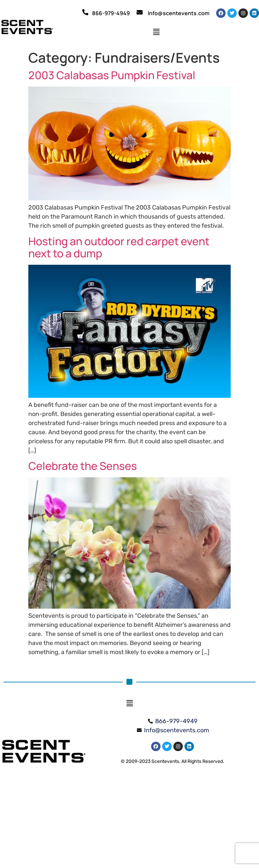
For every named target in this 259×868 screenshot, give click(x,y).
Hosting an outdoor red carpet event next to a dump (119, 247)
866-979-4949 (111, 13)
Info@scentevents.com (179, 13)
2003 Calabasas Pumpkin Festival (112, 75)
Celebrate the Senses (83, 466)
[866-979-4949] (85, 12)
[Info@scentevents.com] (140, 12)
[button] (156, 32)
